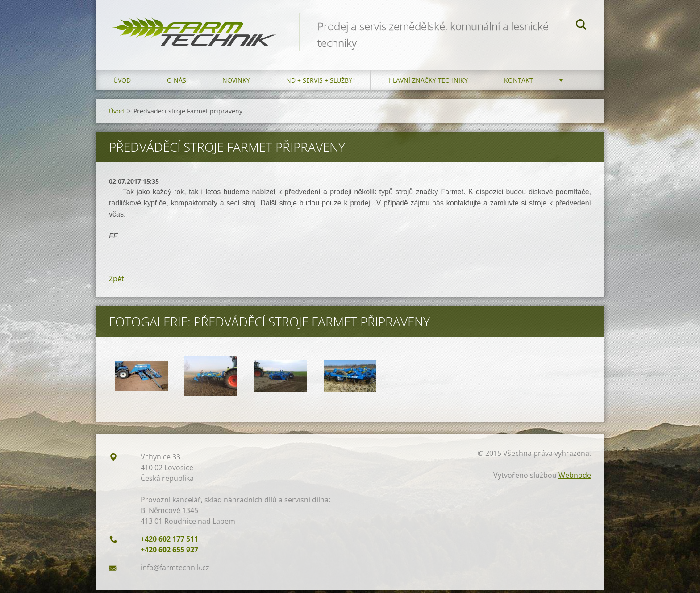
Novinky (236, 83)
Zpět (117, 282)
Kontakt (519, 83)
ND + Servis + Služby (319, 83)
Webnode (575, 478)
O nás (177, 83)
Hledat (581, 26)
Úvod (122, 83)
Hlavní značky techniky (428, 83)
